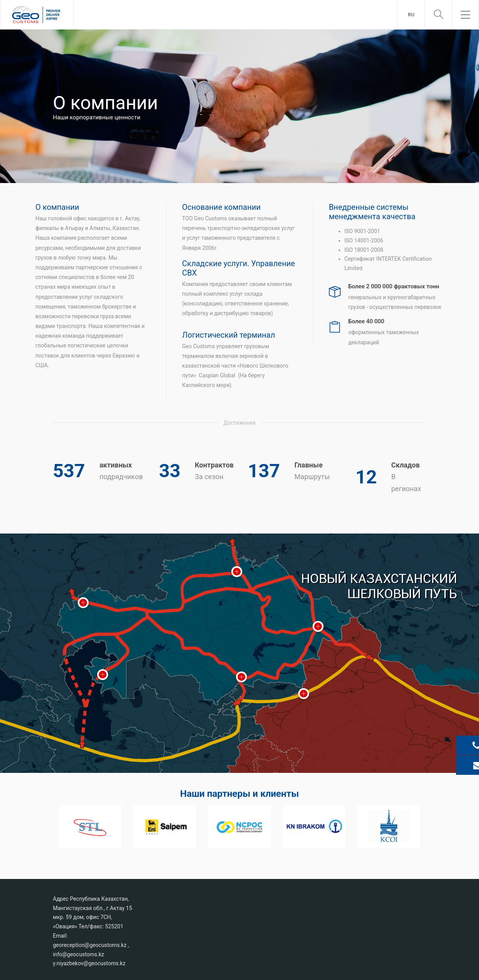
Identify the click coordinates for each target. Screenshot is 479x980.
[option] (90, 826)
